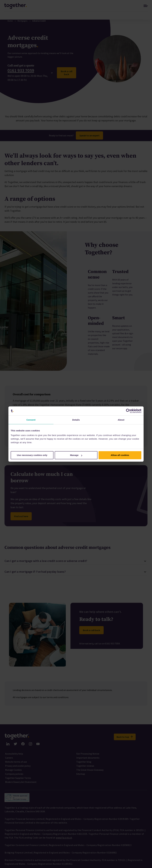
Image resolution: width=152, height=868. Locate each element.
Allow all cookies (120, 455)
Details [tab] (76, 420)
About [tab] (121, 420)
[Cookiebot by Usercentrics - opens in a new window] (128, 411)
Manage (76, 455)
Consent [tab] (31, 420)
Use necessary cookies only (32, 455)
